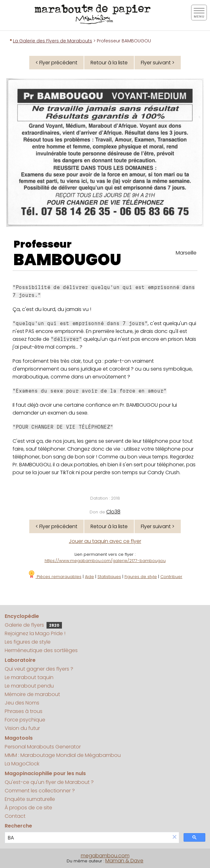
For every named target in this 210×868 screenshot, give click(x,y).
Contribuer (171, 577)
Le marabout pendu (29, 686)
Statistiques (109, 577)
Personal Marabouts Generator (43, 747)
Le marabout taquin (29, 677)
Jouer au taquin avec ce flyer (105, 541)
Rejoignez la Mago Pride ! (35, 633)
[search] (88, 838)
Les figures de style (28, 642)
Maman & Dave (124, 861)
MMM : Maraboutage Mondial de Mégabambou (63, 755)
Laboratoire (20, 660)
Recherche (18, 826)
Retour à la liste (109, 63)
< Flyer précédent (56, 63)
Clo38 (113, 512)
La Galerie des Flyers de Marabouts (52, 41)
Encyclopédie (22, 616)
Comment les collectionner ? (40, 791)
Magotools (19, 738)
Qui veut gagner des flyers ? (39, 669)
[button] (174, 837)
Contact (15, 816)
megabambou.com (105, 856)
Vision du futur (22, 728)
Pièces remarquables (55, 577)
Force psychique (25, 720)
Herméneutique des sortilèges (41, 650)
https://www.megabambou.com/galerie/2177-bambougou (105, 561)
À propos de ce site (28, 808)
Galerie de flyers (33, 625)
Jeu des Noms (22, 703)
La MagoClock (22, 764)
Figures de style (141, 577)
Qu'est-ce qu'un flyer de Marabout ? (49, 782)
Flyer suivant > (158, 63)
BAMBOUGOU (67, 260)
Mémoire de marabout (32, 694)
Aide (89, 577)
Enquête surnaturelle (30, 799)
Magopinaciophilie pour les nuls (45, 773)
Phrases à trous (24, 711)
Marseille (186, 253)
